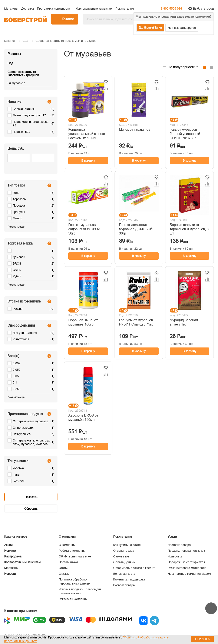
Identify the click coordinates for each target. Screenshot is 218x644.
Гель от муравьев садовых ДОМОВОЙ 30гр (84, 229)
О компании (67, 545)
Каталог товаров (16, 537)
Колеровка (175, 556)
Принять (202, 639)
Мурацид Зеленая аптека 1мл (184, 322)
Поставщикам (68, 562)
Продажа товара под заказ (186, 551)
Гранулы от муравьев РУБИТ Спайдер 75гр (136, 322)
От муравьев (16, 83)
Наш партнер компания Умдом (189, 574)
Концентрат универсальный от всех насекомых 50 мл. (87, 134)
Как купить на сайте (127, 545)
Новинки (10, 551)
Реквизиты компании (73, 599)
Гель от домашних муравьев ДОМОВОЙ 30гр (136, 229)
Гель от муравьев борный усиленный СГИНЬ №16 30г (185, 134)
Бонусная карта (124, 574)
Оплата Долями (124, 562)
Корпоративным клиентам (22, 562)
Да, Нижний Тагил (150, 28)
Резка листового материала (187, 568)
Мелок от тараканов (135, 130)
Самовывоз (121, 556)
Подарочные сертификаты (186, 562)
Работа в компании (72, 551)
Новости (10, 574)
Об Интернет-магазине (75, 556)
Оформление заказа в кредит (134, 568)
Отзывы (64, 574)
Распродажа (13, 556)
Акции (8, 545)
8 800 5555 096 (171, 9)
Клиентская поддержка (129, 579)
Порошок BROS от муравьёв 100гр (83, 322)
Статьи (64, 568)
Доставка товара (179, 545)
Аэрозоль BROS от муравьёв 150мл (83, 418)
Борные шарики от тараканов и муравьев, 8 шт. (189, 229)
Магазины (11, 568)
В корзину (88, 161)
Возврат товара (124, 585)
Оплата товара (124, 551)
